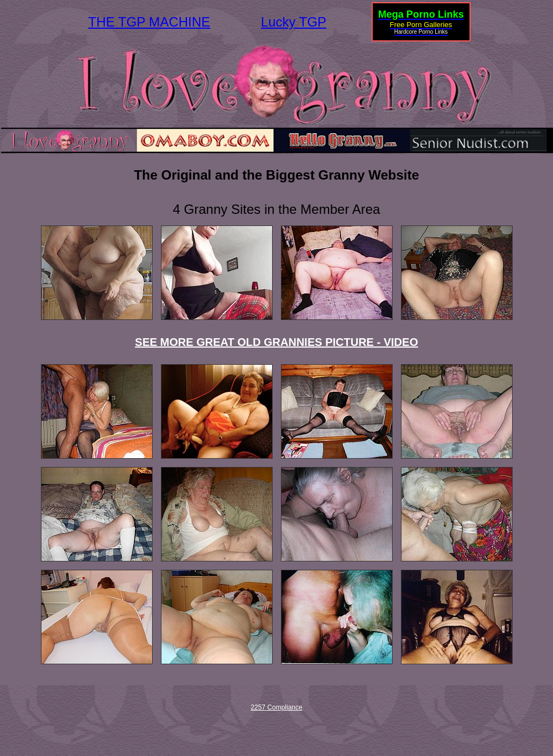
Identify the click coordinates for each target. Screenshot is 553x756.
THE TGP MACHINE (149, 22)
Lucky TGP (294, 22)
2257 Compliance (276, 707)
